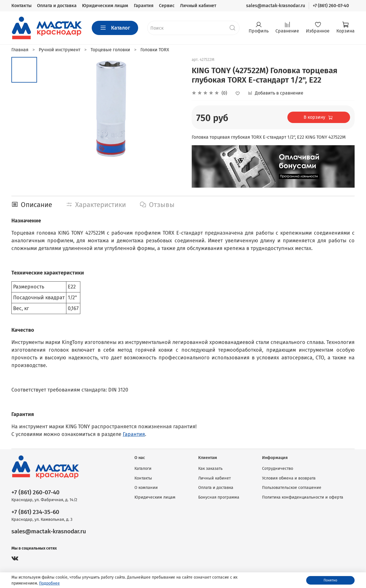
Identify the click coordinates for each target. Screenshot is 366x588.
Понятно (330, 580)
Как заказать (210, 469)
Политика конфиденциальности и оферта (303, 497)
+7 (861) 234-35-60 (35, 512)
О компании (146, 488)
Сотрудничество (278, 469)
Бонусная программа (219, 497)
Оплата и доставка (57, 6)
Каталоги (143, 469)
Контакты (22, 6)
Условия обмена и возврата (289, 478)
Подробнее (49, 583)
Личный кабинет (198, 6)
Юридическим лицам (105, 6)
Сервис (167, 6)
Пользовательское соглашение (292, 488)
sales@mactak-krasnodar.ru (276, 6)
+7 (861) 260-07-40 (331, 6)
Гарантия (144, 6)
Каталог (115, 28)
